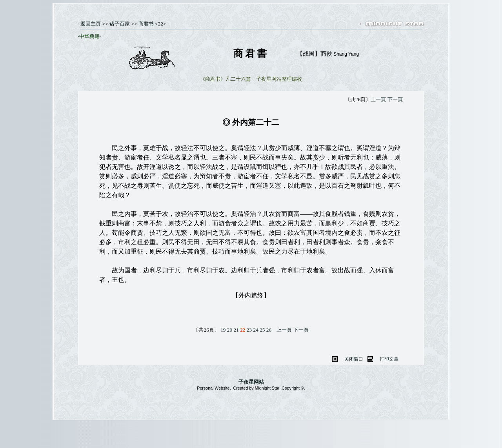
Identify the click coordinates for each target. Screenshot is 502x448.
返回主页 (90, 24)
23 (249, 330)
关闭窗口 (354, 359)
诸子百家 (120, 24)
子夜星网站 (251, 382)
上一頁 (378, 99)
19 (223, 330)
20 (230, 330)
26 (269, 330)
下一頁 (395, 99)
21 (236, 330)
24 (256, 330)
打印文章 (389, 359)
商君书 (146, 24)
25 (262, 330)
